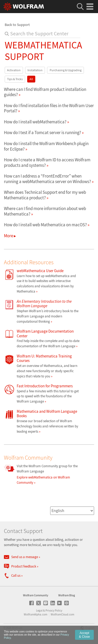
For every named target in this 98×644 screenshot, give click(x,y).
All (31, 79)
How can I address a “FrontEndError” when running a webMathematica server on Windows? (47, 179)
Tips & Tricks (15, 79)
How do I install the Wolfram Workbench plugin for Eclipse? (46, 146)
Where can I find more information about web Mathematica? (45, 211)
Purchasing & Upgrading (66, 70)
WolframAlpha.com (36, 614)
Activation (14, 70)
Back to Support (17, 25)
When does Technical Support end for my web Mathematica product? (45, 195)
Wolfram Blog (67, 595)
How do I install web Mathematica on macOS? (45, 225)
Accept (84, 635)
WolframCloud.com (62, 614)
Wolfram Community (36, 595)
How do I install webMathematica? (35, 122)
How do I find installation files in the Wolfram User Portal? (49, 108)
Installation (35, 70)
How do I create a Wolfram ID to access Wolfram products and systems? (47, 162)
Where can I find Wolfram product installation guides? (45, 92)
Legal (39, 610)
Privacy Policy (54, 610)
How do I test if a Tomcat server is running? (42, 133)
